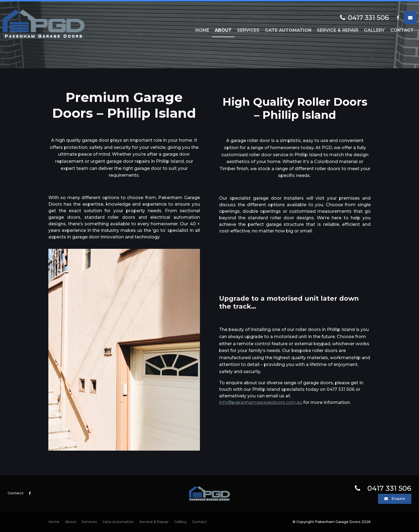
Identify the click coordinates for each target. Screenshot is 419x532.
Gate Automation (288, 30)
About (223, 30)
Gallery (374, 30)
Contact (402, 30)
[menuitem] (54, 522)
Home (202, 30)
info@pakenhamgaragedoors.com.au (261, 402)
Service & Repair (338, 30)
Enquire (398, 499)
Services (248, 30)
